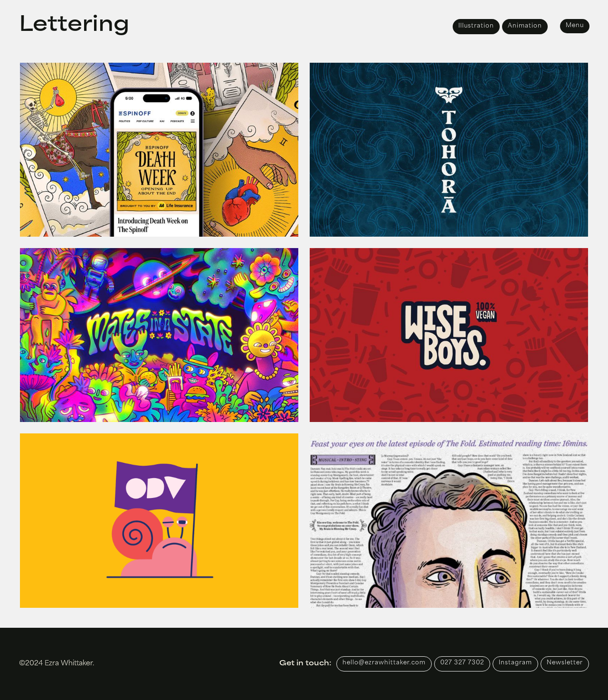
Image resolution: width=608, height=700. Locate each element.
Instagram (515, 663)
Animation (525, 26)
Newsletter (565, 663)
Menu (575, 26)
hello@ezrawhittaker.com (384, 663)
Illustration (476, 26)
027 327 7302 (462, 663)
